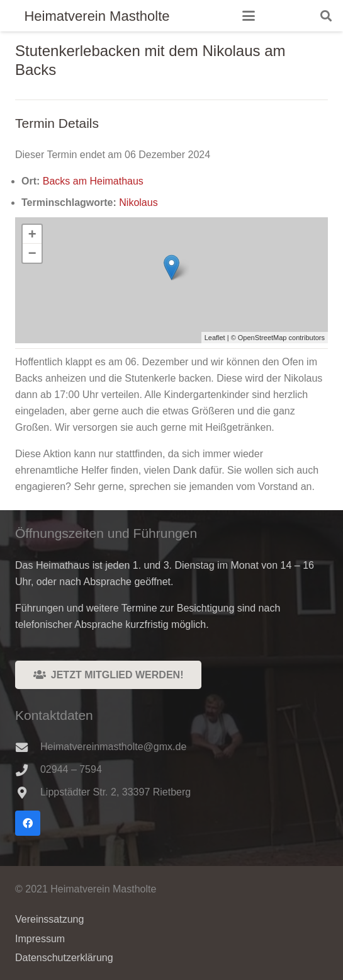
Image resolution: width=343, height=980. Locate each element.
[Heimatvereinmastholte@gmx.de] (28, 747)
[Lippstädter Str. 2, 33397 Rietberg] (28, 793)
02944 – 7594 (71, 769)
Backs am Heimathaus (93, 181)
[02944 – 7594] (28, 770)
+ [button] (32, 234)
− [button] (32, 253)
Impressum (40, 939)
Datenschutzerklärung (64, 958)
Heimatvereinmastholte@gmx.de (113, 747)
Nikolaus (138, 202)
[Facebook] (28, 823)
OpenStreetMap (262, 338)
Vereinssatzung (49, 919)
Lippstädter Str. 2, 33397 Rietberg (115, 792)
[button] (249, 16)
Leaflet (215, 338)
